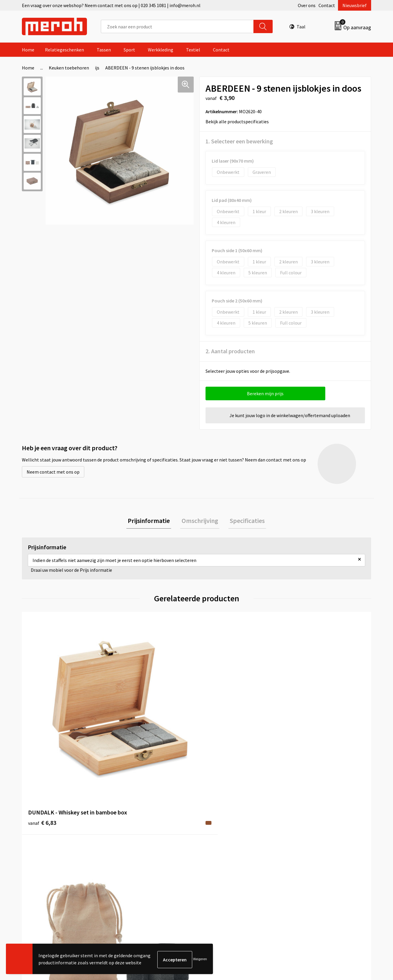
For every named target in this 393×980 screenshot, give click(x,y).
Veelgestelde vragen (138, 830)
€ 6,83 (42, 724)
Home (28, 50)
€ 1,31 (129, 715)
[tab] (152, 521)
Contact (327, 5)
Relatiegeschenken (64, 50)
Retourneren (217, 821)
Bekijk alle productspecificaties (239, 122)
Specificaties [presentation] (245, 521)
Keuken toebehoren (69, 68)
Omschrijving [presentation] (200, 521)
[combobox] (177, 26)
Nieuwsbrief (355, 5)
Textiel (193, 50)
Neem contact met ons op (53, 472)
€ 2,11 (304, 724)
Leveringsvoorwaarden (313, 821)
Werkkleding (161, 50)
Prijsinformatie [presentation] (152, 521)
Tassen (104, 50)
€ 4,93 (217, 715)
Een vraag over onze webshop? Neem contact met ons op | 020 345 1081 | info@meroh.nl (111, 5)
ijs (97, 68)
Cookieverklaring (308, 830)
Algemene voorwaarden (314, 812)
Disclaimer (301, 848)
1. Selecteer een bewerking (239, 141)
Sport (129, 50)
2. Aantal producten (230, 351)
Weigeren (200, 959)
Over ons (307, 5)
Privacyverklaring (308, 839)
